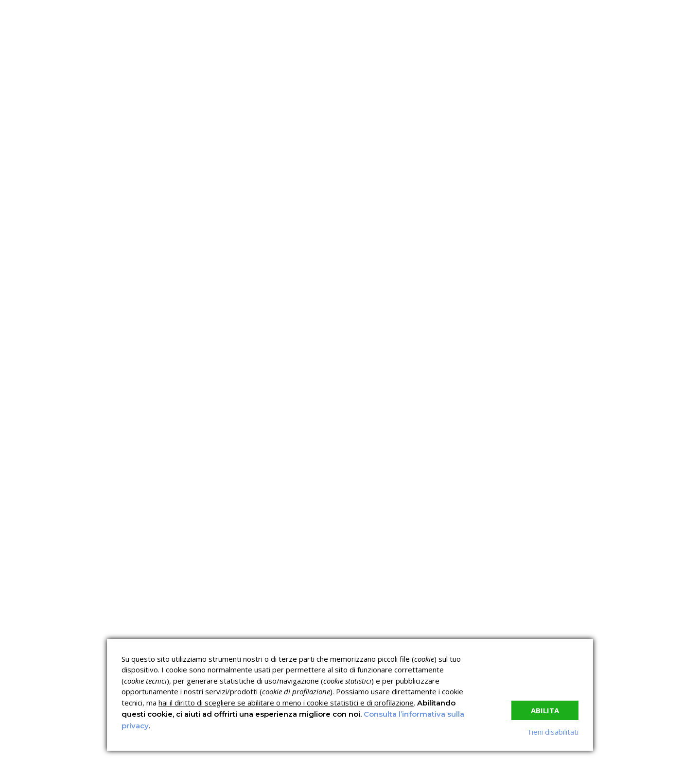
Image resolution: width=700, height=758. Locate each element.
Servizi (283, 139)
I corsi (237, 139)
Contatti (497, 139)
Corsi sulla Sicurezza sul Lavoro (302, 627)
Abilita (545, 710)
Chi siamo (139, 139)
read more (116, 458)
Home (93, 139)
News (381, 139)
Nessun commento (448, 220)
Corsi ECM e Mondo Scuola (391, 627)
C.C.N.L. (195, 139)
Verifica (333, 139)
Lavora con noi (437, 139)
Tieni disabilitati (553, 732)
